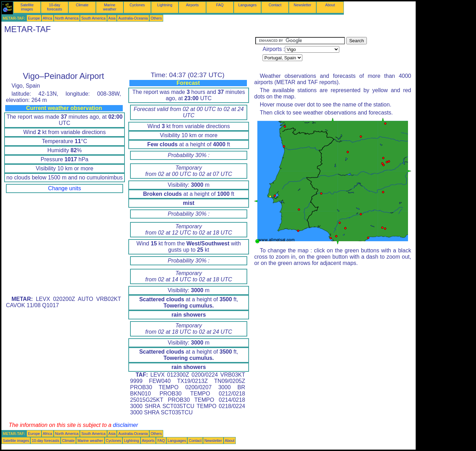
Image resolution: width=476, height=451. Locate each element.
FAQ (220, 5)
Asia (112, 18)
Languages (247, 5)
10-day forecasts (55, 7)
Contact (275, 5)
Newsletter (302, 5)
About (330, 5)
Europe (34, 18)
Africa (48, 18)
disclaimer (126, 425)
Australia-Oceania (133, 18)
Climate (82, 5)
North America (67, 18)
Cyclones (137, 5)
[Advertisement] (128, 53)
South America (93, 18)
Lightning (165, 5)
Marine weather (110, 7)
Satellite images (27, 7)
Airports (192, 5)
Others (156, 18)
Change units (65, 188)
